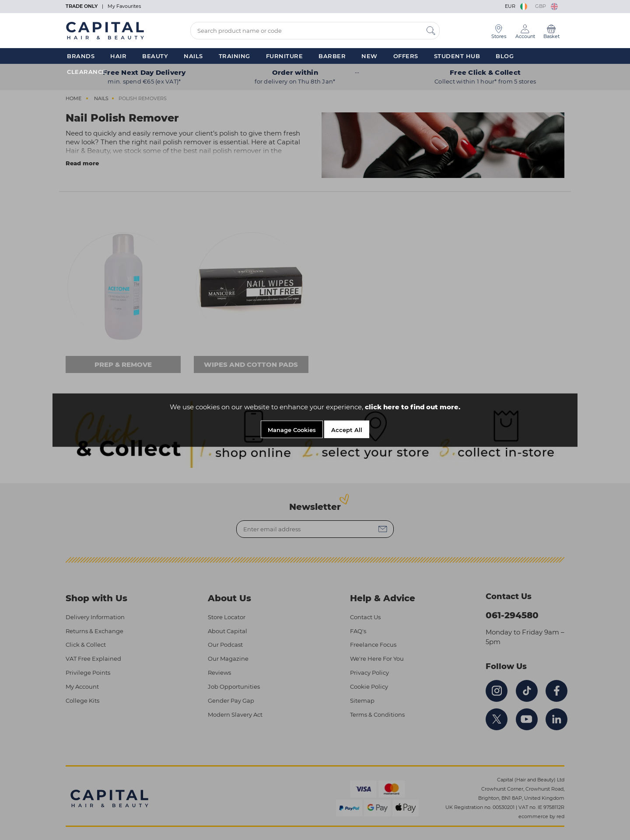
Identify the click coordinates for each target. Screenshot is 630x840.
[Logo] (105, 30)
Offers (406, 56)
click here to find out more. (413, 407)
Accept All (347, 430)
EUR (517, 6)
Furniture (285, 56)
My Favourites (124, 6)
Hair (118, 56)
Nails (193, 56)
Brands (81, 56)
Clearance (87, 72)
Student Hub (457, 56)
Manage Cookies (292, 430)
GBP (546, 6)
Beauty (155, 56)
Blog (505, 56)
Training (234, 56)
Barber (332, 56)
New (369, 56)
